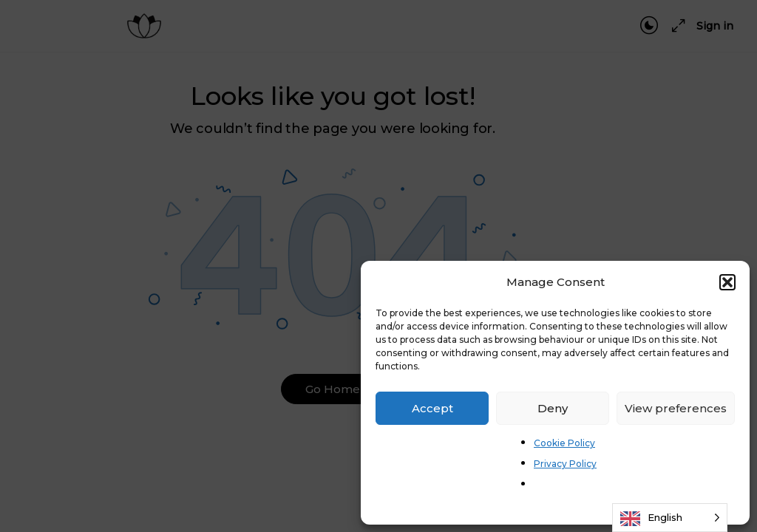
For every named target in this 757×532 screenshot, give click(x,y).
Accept (432, 408)
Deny (553, 408)
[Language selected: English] (670, 518)
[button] (727, 282)
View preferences (676, 408)
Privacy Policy (565, 464)
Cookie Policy (564, 443)
